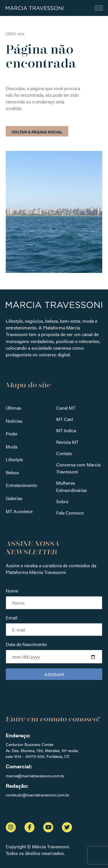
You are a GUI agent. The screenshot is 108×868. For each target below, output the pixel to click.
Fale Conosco (70, 513)
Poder (12, 434)
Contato (64, 453)
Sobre (62, 501)
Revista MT (67, 442)
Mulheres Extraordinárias (72, 486)
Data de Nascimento (26, 644)
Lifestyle (14, 459)
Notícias (14, 421)
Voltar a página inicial (37, 132)
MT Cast (65, 419)
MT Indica (66, 430)
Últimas (14, 408)
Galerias (14, 498)
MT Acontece (19, 511)
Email (12, 618)
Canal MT (66, 408)
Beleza (12, 472)
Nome (12, 591)
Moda (12, 447)
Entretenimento (21, 485)
